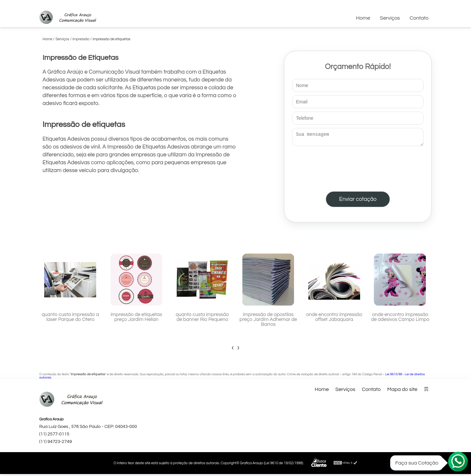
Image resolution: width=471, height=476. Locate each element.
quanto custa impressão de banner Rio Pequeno (202, 319)
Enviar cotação (358, 201)
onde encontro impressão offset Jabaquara (334, 319)
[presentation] (358, 167)
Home (363, 18)
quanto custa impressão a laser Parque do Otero (70, 319)
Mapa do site (402, 391)
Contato (419, 18)
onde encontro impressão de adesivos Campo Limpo (400, 319)
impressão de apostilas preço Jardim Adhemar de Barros (268, 321)
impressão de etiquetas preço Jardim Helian (136, 319)
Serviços (390, 18)
